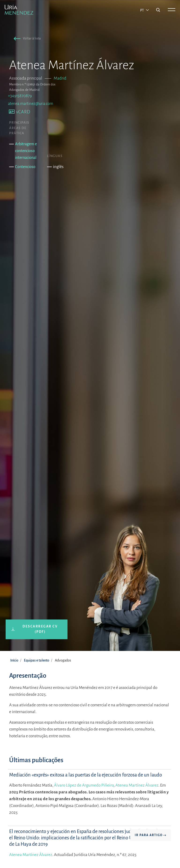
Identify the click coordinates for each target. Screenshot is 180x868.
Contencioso (25, 167)
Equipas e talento (37, 660)
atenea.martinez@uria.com (31, 104)
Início (14, 660)
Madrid (60, 78)
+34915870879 (20, 96)
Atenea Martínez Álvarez (137, 785)
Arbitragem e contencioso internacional (26, 151)
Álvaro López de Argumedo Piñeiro (84, 785)
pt (142, 10)
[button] (26, 39)
